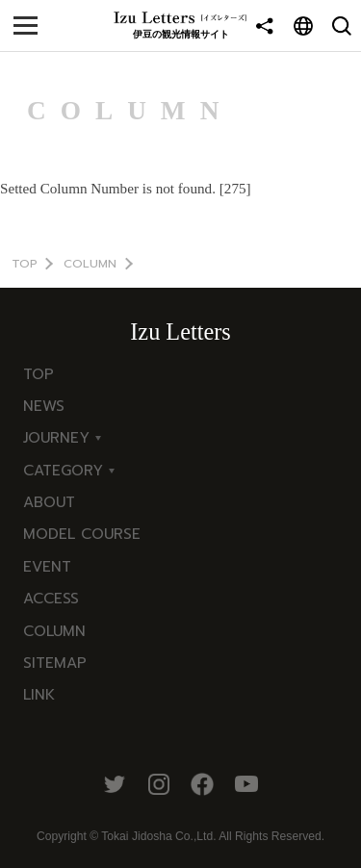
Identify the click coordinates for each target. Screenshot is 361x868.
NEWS (44, 406)
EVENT (47, 566)
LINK (39, 694)
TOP (25, 264)
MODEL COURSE (82, 534)
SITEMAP (55, 663)
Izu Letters (180, 332)
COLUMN (90, 264)
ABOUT (49, 502)
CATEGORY (63, 470)
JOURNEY (56, 437)
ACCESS (51, 598)
